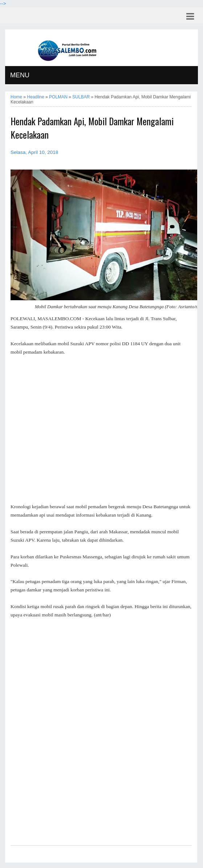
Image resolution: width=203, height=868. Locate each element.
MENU (20, 75)
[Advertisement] (101, 425)
